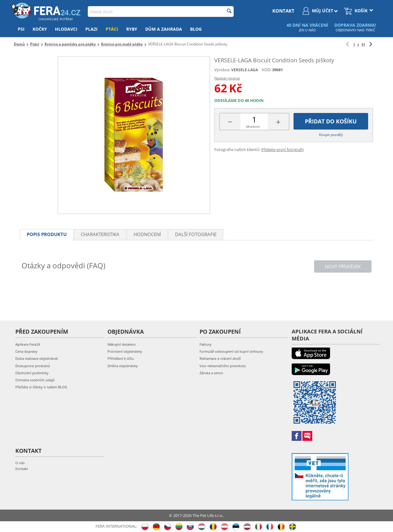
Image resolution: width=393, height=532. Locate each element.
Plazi (91, 29)
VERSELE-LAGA (245, 70)
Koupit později (331, 135)
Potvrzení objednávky (125, 351)
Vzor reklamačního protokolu (223, 366)
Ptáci (112, 29)
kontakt (283, 11)
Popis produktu (47, 234)
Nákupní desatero (122, 344)
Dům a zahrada (164, 29)
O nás (20, 463)
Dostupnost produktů (33, 366)
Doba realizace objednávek (37, 358)
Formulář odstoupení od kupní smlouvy (231, 351)
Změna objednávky (123, 366)
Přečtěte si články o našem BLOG (41, 387)
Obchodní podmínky (32, 373)
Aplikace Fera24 (28, 344)
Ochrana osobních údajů (35, 380)
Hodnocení (147, 234)
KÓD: (267, 70)
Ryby (132, 29)
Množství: (253, 126)
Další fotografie (196, 234)
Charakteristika (100, 234)
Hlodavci (66, 29)
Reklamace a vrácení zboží (220, 358)
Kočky (40, 29)
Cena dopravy (26, 351)
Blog (196, 29)
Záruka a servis (211, 373)
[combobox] (161, 12)
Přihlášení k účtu (121, 358)
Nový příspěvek (343, 266)
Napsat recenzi (227, 78)
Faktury (206, 344)
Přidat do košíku (331, 121)
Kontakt (22, 469)
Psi (21, 29)
